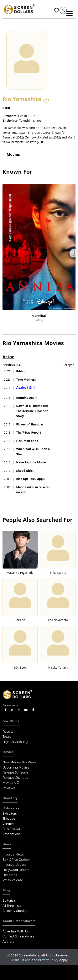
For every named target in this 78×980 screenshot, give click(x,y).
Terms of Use (21, 960)
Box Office (11, 721)
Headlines (10, 875)
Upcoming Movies (16, 767)
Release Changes (15, 778)
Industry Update (14, 865)
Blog (6, 890)
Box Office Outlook (16, 860)
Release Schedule (15, 772)
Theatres (9, 819)
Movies (13, 154)
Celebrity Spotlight (16, 911)
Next (74, 253)
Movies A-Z (11, 783)
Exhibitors (10, 814)
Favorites (56, 10)
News (7, 844)
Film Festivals (12, 829)
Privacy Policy (49, 960)
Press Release (13, 880)
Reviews (9, 788)
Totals (7, 737)
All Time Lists (12, 906)
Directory (10, 798)
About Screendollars (19, 921)
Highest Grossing (15, 742)
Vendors (8, 824)
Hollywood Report (16, 870)
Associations (11, 834)
